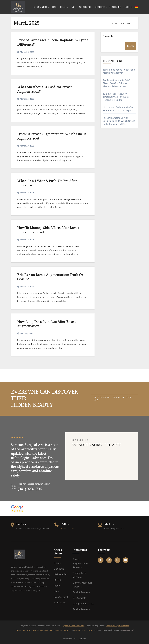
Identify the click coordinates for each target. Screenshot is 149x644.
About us (59, 569)
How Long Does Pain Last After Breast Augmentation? (46, 324)
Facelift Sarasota (81, 592)
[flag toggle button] (137, 7)
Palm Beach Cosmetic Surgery (57, 630)
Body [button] (55, 7)
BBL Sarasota (79, 598)
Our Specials (115, 7)
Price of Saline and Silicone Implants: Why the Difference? (53, 42)
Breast (58, 580)
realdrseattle (128, 630)
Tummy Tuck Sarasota (79, 575)
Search (108, 36)
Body (57, 586)
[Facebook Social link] (101, 560)
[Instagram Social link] (117, 560)
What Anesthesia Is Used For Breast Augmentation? (44, 89)
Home (58, 563)
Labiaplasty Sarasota (83, 604)
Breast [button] (64, 7)
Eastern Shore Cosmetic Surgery (29, 630)
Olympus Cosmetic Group (74, 626)
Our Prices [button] (101, 7)
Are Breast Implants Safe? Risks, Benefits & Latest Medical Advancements (117, 83)
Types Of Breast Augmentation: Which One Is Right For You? (52, 136)
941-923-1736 (67, 528)
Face (57, 591)
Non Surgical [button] (86, 7)
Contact (82, 639)
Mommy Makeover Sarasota (82, 585)
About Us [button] (129, 7)
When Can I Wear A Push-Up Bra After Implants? (47, 183)
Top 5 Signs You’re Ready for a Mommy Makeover (119, 71)
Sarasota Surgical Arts (22, 372)
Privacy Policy (69, 639)
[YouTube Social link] (126, 560)
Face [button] (74, 7)
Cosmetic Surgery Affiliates (117, 626)
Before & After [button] (41, 7)
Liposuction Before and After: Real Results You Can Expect (118, 109)
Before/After (61, 574)
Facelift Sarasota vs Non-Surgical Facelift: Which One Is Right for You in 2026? (119, 121)
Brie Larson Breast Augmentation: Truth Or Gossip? (50, 277)
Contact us (60, 603)
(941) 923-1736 (30, 489)
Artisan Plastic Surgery (84, 630)
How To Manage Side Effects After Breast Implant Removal (48, 230)
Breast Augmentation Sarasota (80, 563)
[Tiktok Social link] (109, 560)
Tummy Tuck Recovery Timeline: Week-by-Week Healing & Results (116, 97)
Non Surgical (61, 597)
